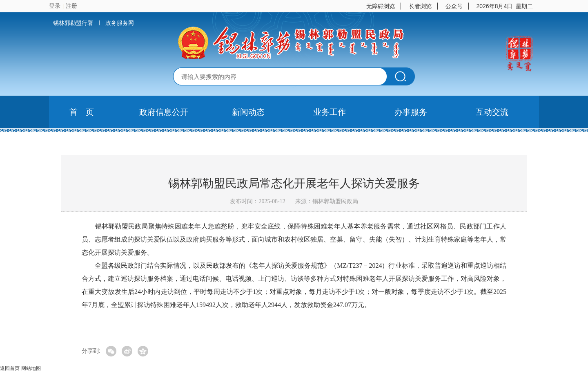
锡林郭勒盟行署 (73, 23)
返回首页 (10, 368)
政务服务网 (120, 23)
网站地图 (31, 368)
